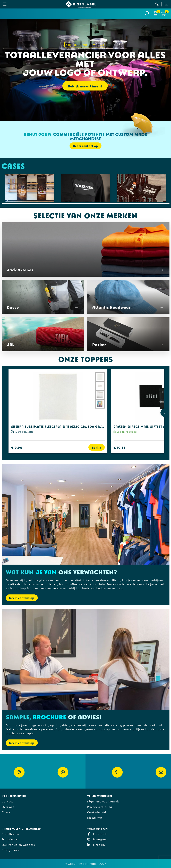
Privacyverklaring (100, 807)
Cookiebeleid (97, 812)
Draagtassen (11, 850)
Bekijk (97, 447)
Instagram (97, 839)
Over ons (8, 807)
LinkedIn (96, 844)
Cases (6, 812)
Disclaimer (95, 817)
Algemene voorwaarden (104, 801)
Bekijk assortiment (85, 86)
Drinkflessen (10, 834)
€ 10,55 (120, 447)
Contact (7, 801)
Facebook (97, 834)
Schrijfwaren (11, 839)
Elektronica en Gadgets (18, 844)
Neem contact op (85, 146)
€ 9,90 (17, 447)
